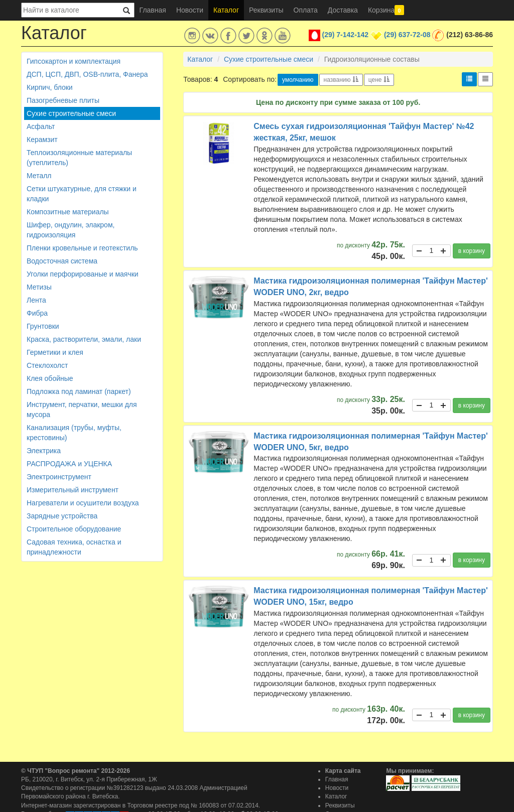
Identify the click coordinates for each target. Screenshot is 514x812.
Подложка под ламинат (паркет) (79, 391)
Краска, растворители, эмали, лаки (84, 339)
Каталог (226, 10)
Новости (190, 10)
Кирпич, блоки (50, 87)
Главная (153, 10)
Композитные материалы (68, 212)
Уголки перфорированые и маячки (83, 274)
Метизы (39, 287)
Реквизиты (266, 10)
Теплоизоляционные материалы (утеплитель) (79, 158)
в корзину (472, 251)
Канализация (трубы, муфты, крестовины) (74, 433)
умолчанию (298, 80)
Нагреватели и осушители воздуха (83, 503)
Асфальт (41, 126)
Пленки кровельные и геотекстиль (82, 248)
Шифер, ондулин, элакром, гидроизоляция (71, 230)
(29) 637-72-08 (407, 35)
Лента (36, 300)
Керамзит (42, 140)
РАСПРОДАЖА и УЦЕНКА (69, 464)
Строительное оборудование (74, 529)
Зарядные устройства (62, 516)
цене (379, 80)
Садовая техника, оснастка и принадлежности (74, 547)
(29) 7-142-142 (346, 35)
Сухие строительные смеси (71, 113)
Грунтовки (43, 326)
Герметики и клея (55, 352)
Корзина (386, 10)
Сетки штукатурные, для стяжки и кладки (82, 194)
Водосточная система (62, 261)
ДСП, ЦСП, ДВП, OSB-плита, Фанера (87, 74)
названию (341, 80)
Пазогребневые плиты (63, 100)
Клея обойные (50, 378)
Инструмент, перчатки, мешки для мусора (82, 410)
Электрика (44, 451)
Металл (39, 176)
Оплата (306, 10)
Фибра (37, 313)
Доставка (343, 10)
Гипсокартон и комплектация (74, 61)
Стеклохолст (47, 365)
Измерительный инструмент (73, 490)
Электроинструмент (59, 477)
